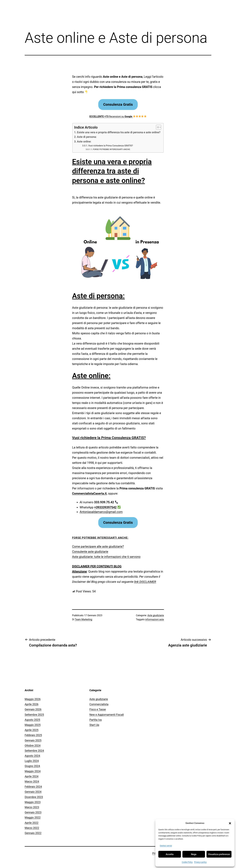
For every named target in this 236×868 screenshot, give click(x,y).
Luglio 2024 (32, 761)
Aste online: (84, 141)
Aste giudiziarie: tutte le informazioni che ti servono (106, 557)
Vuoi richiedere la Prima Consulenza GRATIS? (111, 146)
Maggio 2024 (33, 771)
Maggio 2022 (33, 817)
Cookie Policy (187, 862)
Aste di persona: (87, 137)
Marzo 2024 (32, 781)
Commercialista (99, 704)
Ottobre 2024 (33, 745)
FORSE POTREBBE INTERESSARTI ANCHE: (112, 149)
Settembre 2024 (34, 751)
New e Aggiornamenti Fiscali (107, 715)
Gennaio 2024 (33, 792)
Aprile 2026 (32, 704)
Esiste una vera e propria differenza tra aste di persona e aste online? (119, 132)
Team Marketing (83, 619)
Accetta (170, 854)
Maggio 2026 (33, 699)
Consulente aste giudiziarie (90, 552)
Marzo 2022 (32, 828)
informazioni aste (155, 619)
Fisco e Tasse (98, 709)
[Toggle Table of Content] (157, 127)
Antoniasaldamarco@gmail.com (101, 512)
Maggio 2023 (33, 802)
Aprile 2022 (32, 823)
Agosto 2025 (32, 720)
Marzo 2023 (32, 807)
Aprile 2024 (32, 776)
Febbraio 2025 (33, 735)
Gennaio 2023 (33, 812)
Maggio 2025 (33, 725)
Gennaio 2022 (33, 833)
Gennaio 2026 (33, 709)
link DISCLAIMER (145, 582)
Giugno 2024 (32, 766)
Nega (194, 854)
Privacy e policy (200, 862)
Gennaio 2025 (33, 740)
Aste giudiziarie (156, 615)
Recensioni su (118, 116)
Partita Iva (95, 720)
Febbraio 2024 (33, 787)
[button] (230, 823)
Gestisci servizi (166, 846)
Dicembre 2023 (34, 797)
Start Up (94, 725)
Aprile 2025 (32, 730)
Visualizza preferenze (219, 854)
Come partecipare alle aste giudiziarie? (98, 546)
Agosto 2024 (32, 756)
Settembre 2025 (34, 715)
